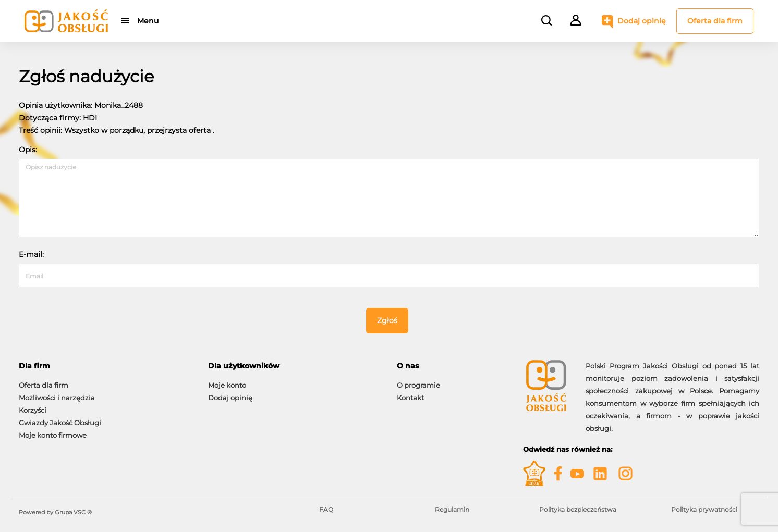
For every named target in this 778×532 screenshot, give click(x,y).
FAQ (326, 509)
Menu (148, 21)
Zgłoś (387, 320)
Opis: (28, 150)
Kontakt (410, 398)
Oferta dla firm (715, 21)
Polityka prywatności (704, 509)
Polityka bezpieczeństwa (578, 509)
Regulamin (452, 509)
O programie (418, 385)
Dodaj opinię (642, 21)
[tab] (106, 366)
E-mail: (31, 254)
